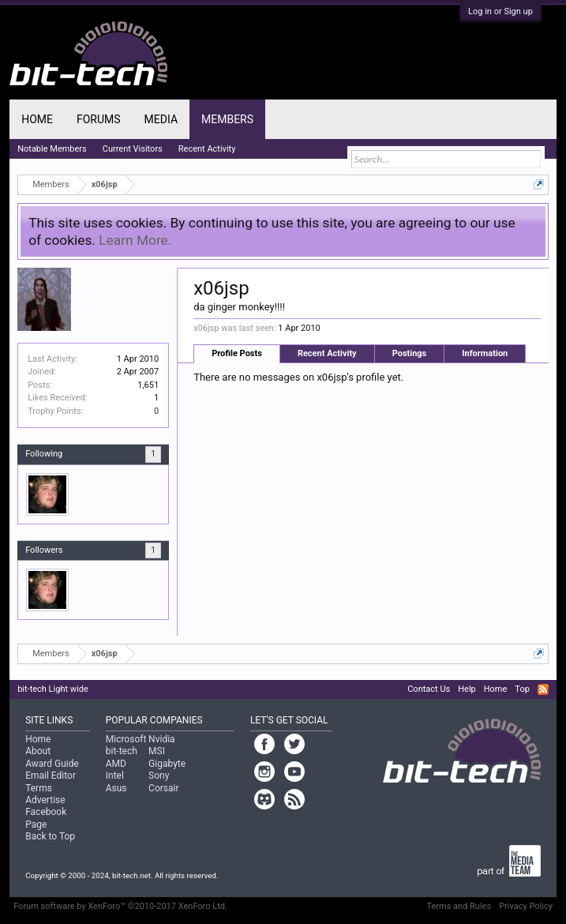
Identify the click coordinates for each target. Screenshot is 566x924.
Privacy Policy (526, 906)
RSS (543, 689)
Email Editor (51, 776)
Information (485, 353)
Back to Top (50, 836)
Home (37, 119)
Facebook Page (46, 818)
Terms (39, 788)
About (38, 751)
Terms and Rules (459, 906)
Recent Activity (327, 353)
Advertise (45, 800)
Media (161, 119)
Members (227, 119)
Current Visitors (133, 149)
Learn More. (135, 240)
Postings (410, 353)
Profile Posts (237, 353)
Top (522, 689)
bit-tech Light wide (53, 689)
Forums (99, 119)
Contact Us (429, 689)
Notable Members (52, 149)
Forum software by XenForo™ (120, 906)
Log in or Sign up (500, 11)
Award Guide (52, 764)
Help (467, 689)
